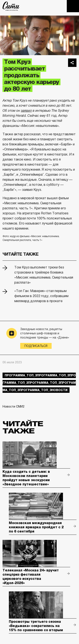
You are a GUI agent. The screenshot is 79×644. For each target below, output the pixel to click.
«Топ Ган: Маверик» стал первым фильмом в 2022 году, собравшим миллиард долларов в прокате (41, 296)
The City (11, 6)
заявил (26, 111)
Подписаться (36, 346)
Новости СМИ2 (13, 406)
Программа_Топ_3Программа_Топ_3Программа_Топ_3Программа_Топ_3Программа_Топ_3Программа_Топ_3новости (39, 383)
